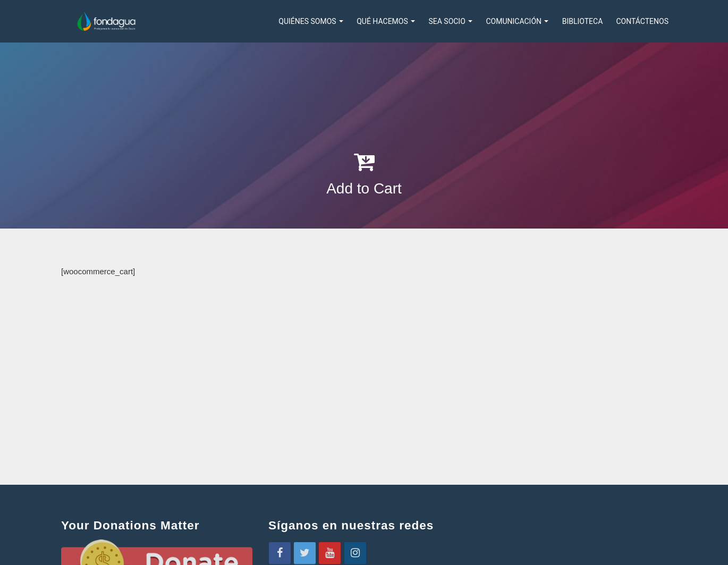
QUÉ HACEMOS (386, 21)
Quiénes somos (311, 21)
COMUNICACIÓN (517, 21)
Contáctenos (642, 21)
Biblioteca (583, 21)
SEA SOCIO (450, 21)
